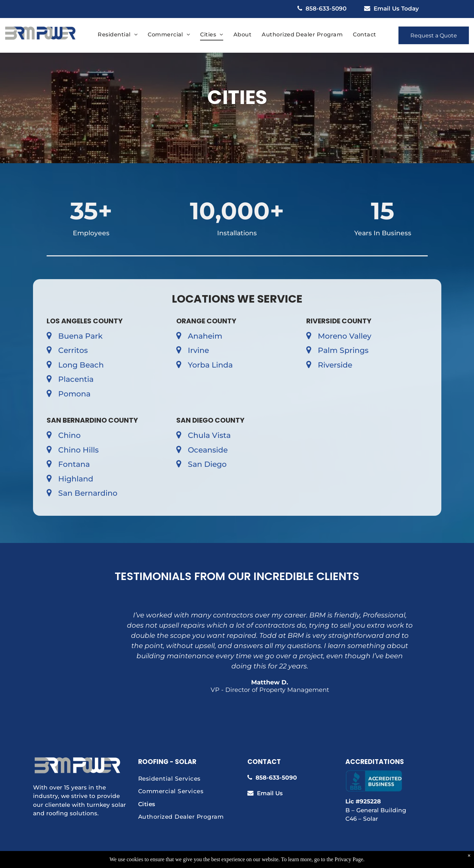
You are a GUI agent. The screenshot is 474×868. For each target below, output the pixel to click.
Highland (76, 479)
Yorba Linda (210, 365)
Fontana (74, 464)
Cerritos (73, 350)
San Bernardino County (92, 420)
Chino (69, 435)
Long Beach (81, 365)
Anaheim (205, 336)
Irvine (198, 350)
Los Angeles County (85, 321)
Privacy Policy (251, 860)
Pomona (74, 394)
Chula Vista (209, 435)
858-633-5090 (326, 8)
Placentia (76, 379)
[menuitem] (118, 35)
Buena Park (80, 336)
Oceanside (208, 450)
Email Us (270, 793)
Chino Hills (78, 450)
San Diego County (210, 420)
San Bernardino (88, 493)
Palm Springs (343, 350)
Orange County (206, 321)
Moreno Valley (345, 336)
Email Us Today (396, 8)
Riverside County (339, 321)
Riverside (335, 365)
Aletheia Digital (316, 860)
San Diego (207, 464)
